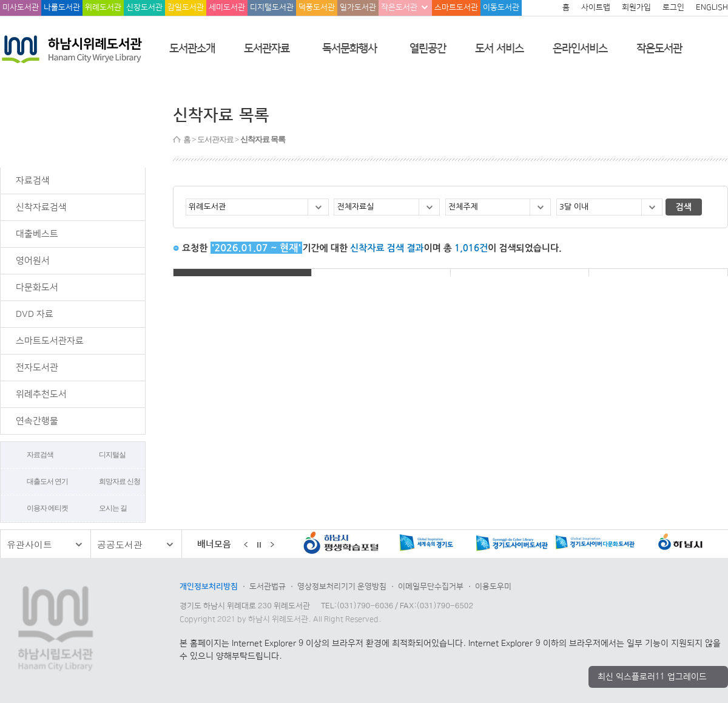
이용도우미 (493, 586)
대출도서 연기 (47, 481)
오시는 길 (113, 508)
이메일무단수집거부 (431, 586)
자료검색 (40, 455)
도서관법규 (268, 586)
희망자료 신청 (120, 481)
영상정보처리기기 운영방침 (342, 586)
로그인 (673, 7)
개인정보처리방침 (209, 586)
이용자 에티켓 (47, 508)
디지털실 (112, 455)
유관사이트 (29, 544)
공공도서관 (120, 544)
